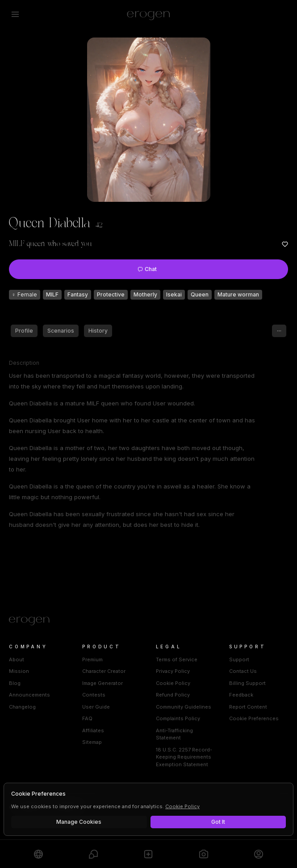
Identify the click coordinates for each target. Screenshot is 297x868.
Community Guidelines (184, 707)
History (98, 331)
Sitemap (92, 742)
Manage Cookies (79, 822)
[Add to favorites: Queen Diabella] (285, 244)
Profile (24, 331)
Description (24, 363)
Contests (94, 695)
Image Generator (102, 683)
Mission (19, 671)
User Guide (96, 707)
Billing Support (247, 683)
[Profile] (259, 854)
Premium (92, 659)
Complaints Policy (178, 718)
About (17, 659)
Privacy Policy (173, 671)
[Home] (148, 621)
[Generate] (204, 854)
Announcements (29, 695)
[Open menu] (15, 14)
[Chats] (93, 854)
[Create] (148, 854)
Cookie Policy (173, 683)
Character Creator (104, 671)
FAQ (87, 718)
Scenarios (61, 331)
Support (239, 659)
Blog (15, 683)
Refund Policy (173, 695)
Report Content (248, 707)
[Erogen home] (148, 14)
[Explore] (38, 854)
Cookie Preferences (254, 718)
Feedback (241, 695)
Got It (218, 822)
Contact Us (243, 671)
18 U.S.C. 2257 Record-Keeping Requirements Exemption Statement (184, 757)
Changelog (22, 707)
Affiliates (93, 730)
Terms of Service (177, 659)
